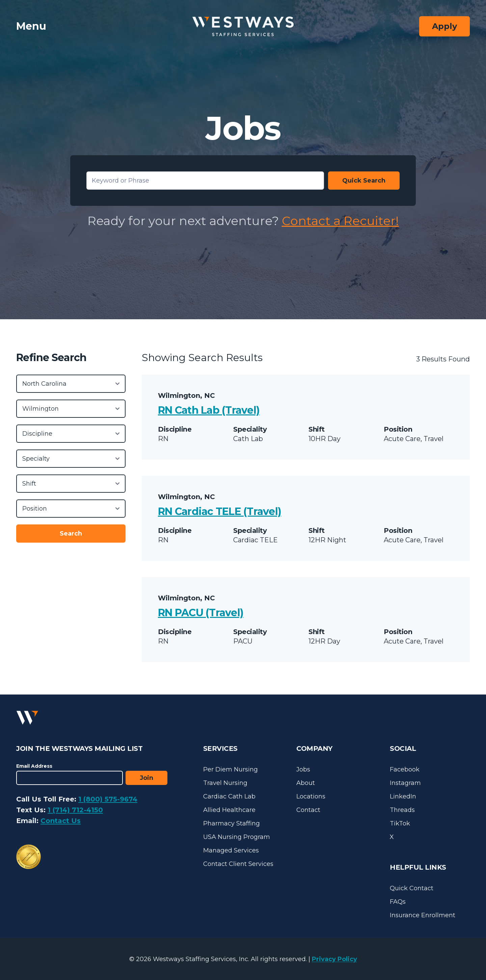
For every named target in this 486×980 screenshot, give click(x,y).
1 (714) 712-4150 (75, 810)
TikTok (400, 823)
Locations (311, 796)
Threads (402, 810)
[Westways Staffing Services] (243, 26)
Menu (31, 26)
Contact (308, 810)
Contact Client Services (238, 864)
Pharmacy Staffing (232, 823)
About (306, 783)
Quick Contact (412, 888)
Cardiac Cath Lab (229, 796)
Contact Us (61, 821)
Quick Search (364, 181)
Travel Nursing (225, 783)
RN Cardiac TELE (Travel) (220, 511)
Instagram (405, 783)
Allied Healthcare (229, 810)
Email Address (34, 766)
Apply (444, 26)
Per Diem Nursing (231, 769)
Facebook (405, 769)
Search (71, 534)
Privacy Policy (334, 959)
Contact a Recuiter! (340, 221)
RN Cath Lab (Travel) (209, 410)
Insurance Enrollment (423, 915)
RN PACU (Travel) (201, 613)
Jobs (303, 769)
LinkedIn (403, 796)
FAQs (398, 902)
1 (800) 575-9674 (108, 799)
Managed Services (231, 850)
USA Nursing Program (237, 837)
